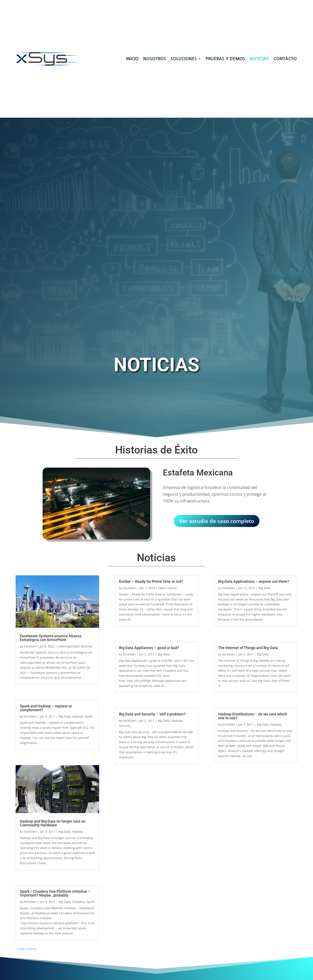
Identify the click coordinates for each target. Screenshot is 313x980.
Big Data (65, 716)
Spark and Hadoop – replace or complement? (46, 708)
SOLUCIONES (184, 56)
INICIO (132, 56)
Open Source (168, 588)
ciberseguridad (69, 646)
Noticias (259, 56)
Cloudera (79, 902)
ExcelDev (30, 646)
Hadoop (78, 716)
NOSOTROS (155, 56)
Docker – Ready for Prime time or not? (151, 581)
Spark (89, 716)
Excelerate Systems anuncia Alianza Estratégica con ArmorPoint (51, 638)
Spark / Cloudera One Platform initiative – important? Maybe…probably (55, 893)
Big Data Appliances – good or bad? (149, 648)
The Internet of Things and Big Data (248, 648)
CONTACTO (285, 56)
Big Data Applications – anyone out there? (254, 581)
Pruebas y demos (225, 56)
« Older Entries (26, 949)
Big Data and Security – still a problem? (152, 714)
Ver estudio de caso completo (217, 521)
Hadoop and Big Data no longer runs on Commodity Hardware (53, 823)
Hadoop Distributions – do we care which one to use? (253, 716)
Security (125, 726)
